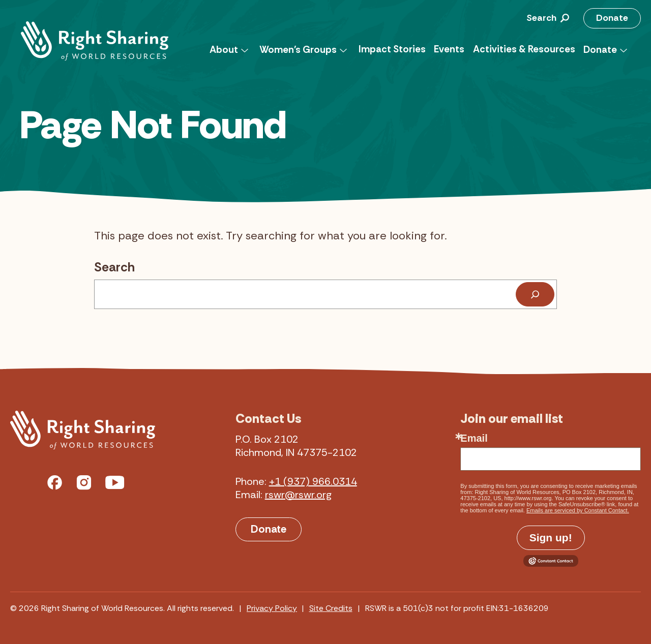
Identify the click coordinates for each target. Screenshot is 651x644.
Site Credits (331, 608)
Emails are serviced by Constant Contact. (578, 510)
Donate (612, 18)
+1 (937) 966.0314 (313, 481)
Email (474, 438)
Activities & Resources (524, 49)
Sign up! (551, 538)
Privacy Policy (272, 608)
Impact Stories (392, 49)
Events (449, 49)
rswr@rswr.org (298, 495)
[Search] (535, 294)
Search (114, 267)
